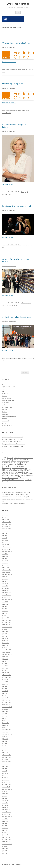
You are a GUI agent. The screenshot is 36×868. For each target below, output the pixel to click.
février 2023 (6, 588)
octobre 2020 (6, 652)
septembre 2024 (7, 552)
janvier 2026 (6, 520)
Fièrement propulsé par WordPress (12, 865)
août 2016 (5, 764)
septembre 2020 (7, 654)
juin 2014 (5, 823)
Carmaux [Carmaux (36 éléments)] (30, 458)
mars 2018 (5, 721)
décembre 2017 (7, 727)
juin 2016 (5, 769)
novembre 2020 (7, 650)
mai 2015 (5, 798)
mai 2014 (5, 826)
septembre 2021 (7, 627)
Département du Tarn (9, 400)
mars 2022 (5, 613)
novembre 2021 (7, 622)
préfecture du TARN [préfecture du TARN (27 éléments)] (8, 473)
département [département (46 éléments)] (24, 462)
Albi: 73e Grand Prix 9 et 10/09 (19, 494)
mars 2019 (5, 693)
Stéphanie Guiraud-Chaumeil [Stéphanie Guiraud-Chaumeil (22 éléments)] (10, 478)
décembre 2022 (7, 593)
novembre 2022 (7, 595)
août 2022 (5, 602)
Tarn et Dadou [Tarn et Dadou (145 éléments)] (9, 480)
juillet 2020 (5, 659)
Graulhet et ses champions (17, 504)
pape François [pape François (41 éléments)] (15, 472)
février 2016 (6, 778)
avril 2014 (5, 828)
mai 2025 (5, 538)
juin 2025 (5, 536)
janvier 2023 (6, 590)
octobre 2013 (6, 842)
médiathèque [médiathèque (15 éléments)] (20, 471)
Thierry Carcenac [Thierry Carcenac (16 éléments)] (20, 480)
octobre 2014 (6, 814)
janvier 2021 (6, 645)
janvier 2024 (6, 568)
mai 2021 (5, 636)
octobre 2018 (6, 705)
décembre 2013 (7, 837)
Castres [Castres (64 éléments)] (13, 459)
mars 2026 (5, 515)
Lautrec (4, 412)
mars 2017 (5, 748)
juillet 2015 (5, 794)
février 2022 (6, 615)
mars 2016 (5, 775)
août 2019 (5, 682)
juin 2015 (5, 796)
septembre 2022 (7, 600)
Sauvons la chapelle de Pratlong (21, 492)
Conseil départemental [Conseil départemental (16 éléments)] (23, 461)
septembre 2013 (7, 844)
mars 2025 (5, 542)
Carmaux (5, 394)
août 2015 (5, 791)
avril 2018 (5, 718)
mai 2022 (5, 609)
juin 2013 (5, 851)
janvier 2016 (6, 780)
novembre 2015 (7, 785)
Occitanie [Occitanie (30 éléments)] (26, 471)
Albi (22, 358)
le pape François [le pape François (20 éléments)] (7, 468)
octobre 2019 (6, 679)
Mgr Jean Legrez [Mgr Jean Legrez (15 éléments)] (27, 469)
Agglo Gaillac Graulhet (9, 387)
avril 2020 (5, 666)
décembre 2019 (7, 675)
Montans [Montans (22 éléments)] (14, 471)
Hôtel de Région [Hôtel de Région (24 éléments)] (20, 466)
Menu (18, 13)
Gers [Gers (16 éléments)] (24, 464)
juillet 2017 (5, 739)
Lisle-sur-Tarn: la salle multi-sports (19, 497)
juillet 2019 (5, 684)
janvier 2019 (6, 698)
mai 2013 (5, 853)
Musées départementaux (10, 416)
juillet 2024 (5, 556)
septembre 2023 (7, 574)
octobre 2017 (6, 732)
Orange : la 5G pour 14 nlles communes (14, 444)
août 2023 (5, 577)
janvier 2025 (6, 545)
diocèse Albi (6, 403)
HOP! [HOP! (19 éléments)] (14, 466)
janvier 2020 (6, 673)
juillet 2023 (5, 579)
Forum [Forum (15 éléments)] (15, 464)
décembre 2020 (7, 647)
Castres (5, 396)
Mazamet (5, 414)
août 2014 (5, 819)
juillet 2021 (5, 631)
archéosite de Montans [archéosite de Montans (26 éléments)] (20, 458)
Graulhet (5, 410)
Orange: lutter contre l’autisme (16, 43)
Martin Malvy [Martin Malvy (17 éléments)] (13, 469)
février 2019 (6, 695)
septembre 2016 (7, 762)
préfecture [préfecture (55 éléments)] (24, 472)
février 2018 (6, 723)
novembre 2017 (7, 730)
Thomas (5, 494)
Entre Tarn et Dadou (18, 4)
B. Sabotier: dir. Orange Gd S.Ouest (14, 126)
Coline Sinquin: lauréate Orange (17, 317)
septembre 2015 (7, 789)
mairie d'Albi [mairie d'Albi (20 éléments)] (6, 469)
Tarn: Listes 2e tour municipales (11, 442)
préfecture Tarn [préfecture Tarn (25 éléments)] (19, 474)
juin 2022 (5, 606)
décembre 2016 (7, 755)
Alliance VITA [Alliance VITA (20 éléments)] (10, 458)
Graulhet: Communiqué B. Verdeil (12, 439)
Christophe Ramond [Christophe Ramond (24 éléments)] (22, 460)
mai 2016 (5, 771)
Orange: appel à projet (13, 84)
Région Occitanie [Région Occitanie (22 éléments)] (29, 475)
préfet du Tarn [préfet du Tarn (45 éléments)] (28, 473)
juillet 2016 (5, 766)
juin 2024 (5, 558)
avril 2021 (5, 638)
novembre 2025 (7, 524)
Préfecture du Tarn (8, 426)
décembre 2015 (7, 782)
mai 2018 (5, 716)
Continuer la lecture (9, 62)
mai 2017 (5, 743)
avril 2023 (5, 584)
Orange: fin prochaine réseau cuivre (16, 260)
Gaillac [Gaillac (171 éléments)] (20, 464)
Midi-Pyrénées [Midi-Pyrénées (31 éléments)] (7, 471)
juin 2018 (5, 714)
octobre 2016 (6, 759)
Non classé (6, 421)
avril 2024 (5, 561)
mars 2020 (5, 668)
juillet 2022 (5, 604)
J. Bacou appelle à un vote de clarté (12, 437)
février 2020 (6, 670)
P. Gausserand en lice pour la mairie (13, 446)
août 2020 (5, 657)
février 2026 (6, 517)
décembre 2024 (7, 547)
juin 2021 (5, 634)
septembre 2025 (7, 529)
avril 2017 (5, 746)
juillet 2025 (5, 533)
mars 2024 (5, 563)
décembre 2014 (7, 810)
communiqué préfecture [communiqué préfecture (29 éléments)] (9, 461)
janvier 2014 (6, 835)
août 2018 (5, 709)
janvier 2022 (6, 618)
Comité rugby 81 (7, 398)
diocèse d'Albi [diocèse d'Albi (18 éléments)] (16, 462)
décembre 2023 (7, 570)
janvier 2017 (6, 753)
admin (4, 497)
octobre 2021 (6, 625)
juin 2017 (5, 741)
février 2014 (6, 832)
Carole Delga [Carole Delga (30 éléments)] (6, 460)
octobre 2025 (6, 526)
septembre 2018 (7, 707)
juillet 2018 (5, 711)
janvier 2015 (6, 807)
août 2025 (5, 531)
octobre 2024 (6, 549)
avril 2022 (5, 611)
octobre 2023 (6, 572)
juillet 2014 (5, 821)
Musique (5, 419)
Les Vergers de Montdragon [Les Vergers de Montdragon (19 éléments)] (19, 468)
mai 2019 (5, 689)
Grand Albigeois (7, 407)
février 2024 (6, 565)
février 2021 (6, 643)
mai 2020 (5, 663)
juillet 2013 (5, 848)
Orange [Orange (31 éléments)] (5, 472)
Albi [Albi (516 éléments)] (4, 457)
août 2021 (5, 629)
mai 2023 (5, 581)
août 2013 (5, 846)
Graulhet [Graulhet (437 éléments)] (7, 466)
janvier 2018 (6, 725)
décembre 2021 (7, 620)
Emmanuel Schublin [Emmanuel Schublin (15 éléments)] (7, 464)
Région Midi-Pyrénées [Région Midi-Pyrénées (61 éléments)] (16, 475)
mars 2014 (5, 830)
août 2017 (5, 737)
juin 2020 (5, 661)
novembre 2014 (7, 812)
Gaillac (4, 405)
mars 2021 (5, 641)
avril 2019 (5, 691)
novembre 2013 (7, 839)
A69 (3, 384)
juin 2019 (5, 686)
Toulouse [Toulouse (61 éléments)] (28, 480)
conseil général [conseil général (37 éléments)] (7, 462)
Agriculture (5, 389)
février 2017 (6, 750)
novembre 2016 (7, 757)
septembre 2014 (7, 817)
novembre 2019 (7, 677)
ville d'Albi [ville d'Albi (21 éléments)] (5, 481)
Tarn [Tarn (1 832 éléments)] (21, 477)
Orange (23, 70)
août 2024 (5, 554)
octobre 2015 (6, 787)
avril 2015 (5, 801)
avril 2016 (5, 773)
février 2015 (6, 805)
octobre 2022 (6, 597)
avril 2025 (5, 540)
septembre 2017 (7, 734)
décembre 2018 (7, 700)
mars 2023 (5, 586)
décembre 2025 (7, 522)
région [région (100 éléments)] (5, 475)
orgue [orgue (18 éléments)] (9, 472)
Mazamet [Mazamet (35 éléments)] (19, 469)
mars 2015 (5, 803)
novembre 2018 (7, 702)
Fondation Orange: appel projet (17, 206)
